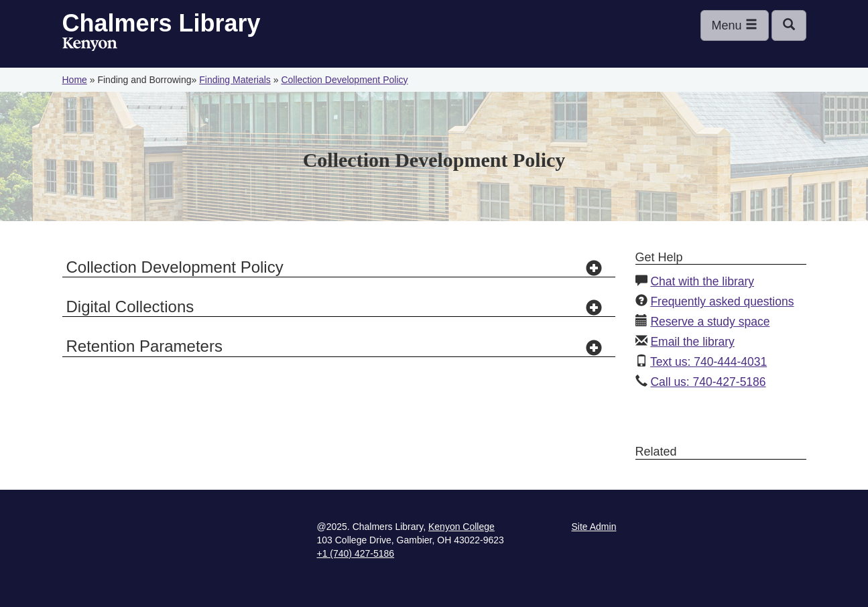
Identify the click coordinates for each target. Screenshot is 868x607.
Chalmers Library (162, 23)
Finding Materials (235, 80)
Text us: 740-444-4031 (708, 362)
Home (75, 80)
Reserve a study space (710, 322)
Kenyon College (90, 44)
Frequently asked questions (722, 301)
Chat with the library (702, 281)
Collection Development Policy (344, 80)
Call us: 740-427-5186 (708, 382)
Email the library (692, 342)
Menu (735, 25)
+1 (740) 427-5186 (356, 553)
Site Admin (594, 527)
